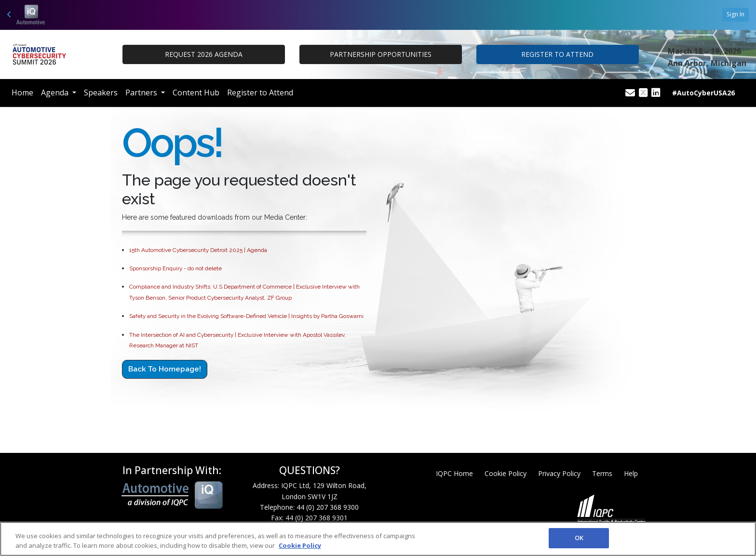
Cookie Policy (506, 473)
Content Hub (196, 93)
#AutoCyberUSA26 (703, 93)
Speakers (101, 93)
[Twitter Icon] (643, 93)
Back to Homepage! (165, 369)
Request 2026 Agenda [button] (204, 54)
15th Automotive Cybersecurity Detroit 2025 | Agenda (198, 250)
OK (579, 538)
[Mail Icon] (630, 93)
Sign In (736, 14)
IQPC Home (454, 473)
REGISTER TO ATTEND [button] (557, 54)
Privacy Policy (559, 473)
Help (631, 473)
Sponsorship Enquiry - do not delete (175, 268)
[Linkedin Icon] (656, 93)
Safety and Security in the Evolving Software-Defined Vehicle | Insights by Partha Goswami (246, 316)
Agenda (56, 93)
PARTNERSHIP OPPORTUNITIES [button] (381, 54)
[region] (378, 539)
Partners (142, 93)
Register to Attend (260, 93)
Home (22, 93)
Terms (602, 473)
